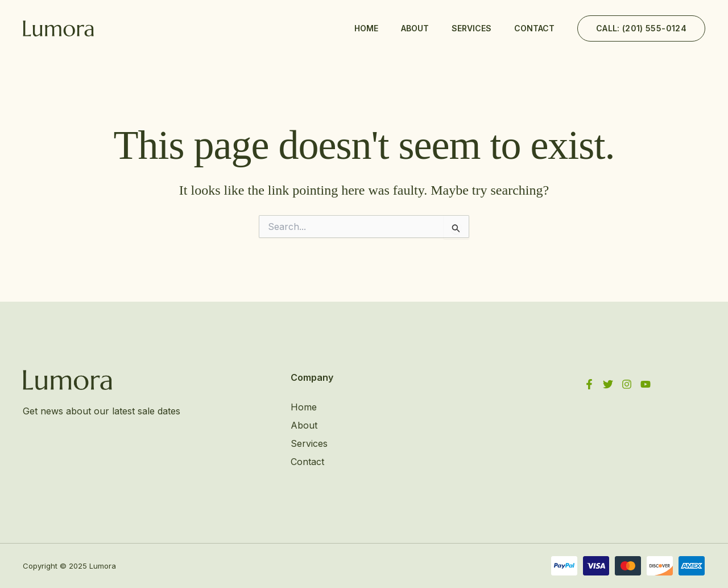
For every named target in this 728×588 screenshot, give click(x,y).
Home (366, 28)
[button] (641, 28)
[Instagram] (627, 384)
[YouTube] (646, 384)
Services (471, 28)
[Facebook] (589, 384)
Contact (534, 28)
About (415, 28)
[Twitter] (608, 384)
